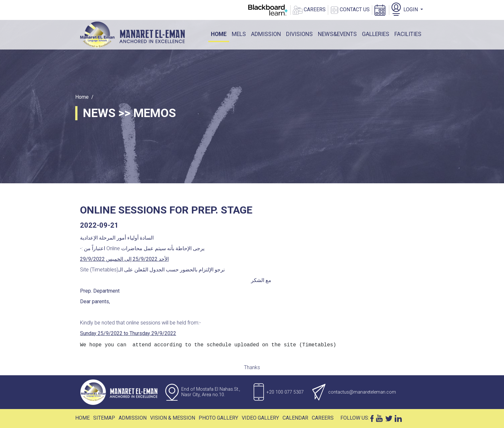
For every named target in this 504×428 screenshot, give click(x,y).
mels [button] (239, 34)
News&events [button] (337, 34)
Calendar (295, 418)
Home (220, 34)
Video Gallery (260, 418)
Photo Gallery (218, 418)
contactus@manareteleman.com (362, 392)
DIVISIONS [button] (299, 34)
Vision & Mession (173, 418)
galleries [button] (376, 34)
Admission (133, 418)
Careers (323, 418)
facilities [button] (408, 34)
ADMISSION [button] (266, 34)
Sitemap (104, 418)
